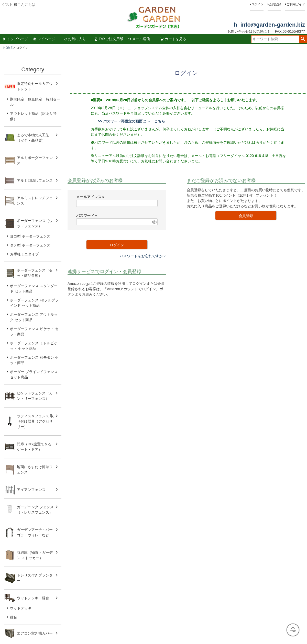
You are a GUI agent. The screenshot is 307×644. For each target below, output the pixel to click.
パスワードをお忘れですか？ (143, 256)
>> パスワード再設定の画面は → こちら (131, 121)
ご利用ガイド (296, 4)
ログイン (257, 4)
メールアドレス (91, 197)
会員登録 (275, 4)
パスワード (87, 216)
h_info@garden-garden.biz (269, 25)
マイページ (44, 39)
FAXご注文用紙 (109, 39)
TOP (293, 630)
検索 (303, 39)
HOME (8, 48)
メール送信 (139, 39)
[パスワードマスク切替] (154, 222)
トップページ (15, 39)
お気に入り (75, 39)
